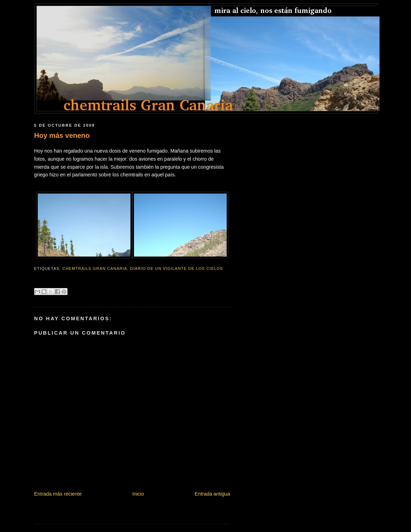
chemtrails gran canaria (95, 268)
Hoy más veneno (62, 135)
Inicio (138, 494)
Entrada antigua (212, 494)
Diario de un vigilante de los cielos (177, 268)
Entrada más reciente (58, 494)
